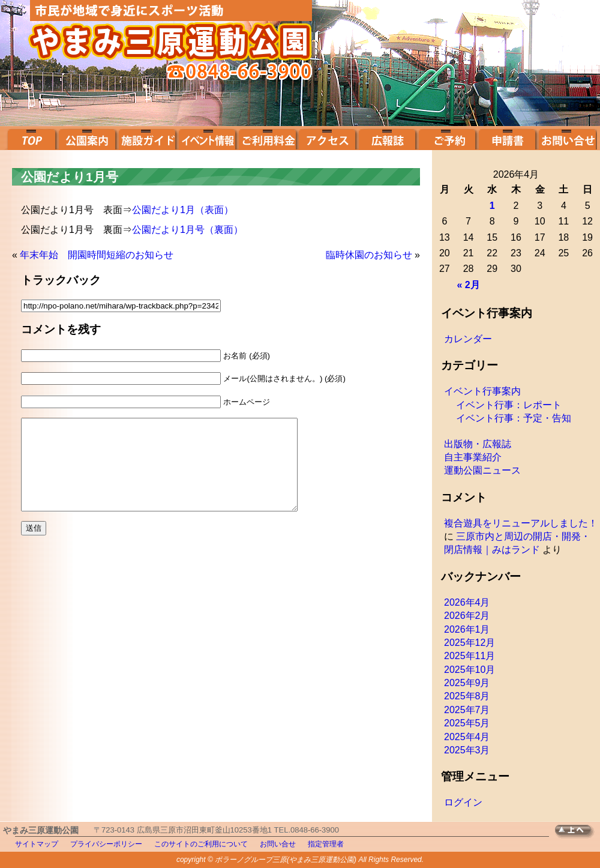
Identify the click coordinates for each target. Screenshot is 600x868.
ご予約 (447, 138)
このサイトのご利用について (201, 844)
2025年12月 (469, 643)
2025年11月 (469, 656)
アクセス (327, 138)
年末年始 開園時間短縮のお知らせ (97, 255)
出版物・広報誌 (478, 444)
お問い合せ (567, 138)
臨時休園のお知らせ (369, 255)
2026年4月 (467, 602)
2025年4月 (467, 737)
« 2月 (468, 285)
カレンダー (468, 339)
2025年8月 (467, 696)
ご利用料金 (267, 138)
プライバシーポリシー (106, 844)
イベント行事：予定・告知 (514, 418)
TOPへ (577, 832)
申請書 (507, 138)
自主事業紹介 (473, 457)
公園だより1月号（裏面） (187, 230)
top (30, 138)
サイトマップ (37, 844)
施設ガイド (147, 138)
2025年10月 (469, 670)
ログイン (463, 802)
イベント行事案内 (482, 391)
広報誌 (387, 138)
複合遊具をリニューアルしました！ (521, 523)
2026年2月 (467, 616)
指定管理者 (326, 844)
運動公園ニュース (482, 470)
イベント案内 (207, 138)
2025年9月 (467, 683)
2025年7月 (467, 710)
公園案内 (87, 138)
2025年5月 (467, 723)
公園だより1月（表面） (183, 210)
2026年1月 (467, 629)
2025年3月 (467, 750)
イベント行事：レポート (509, 405)
